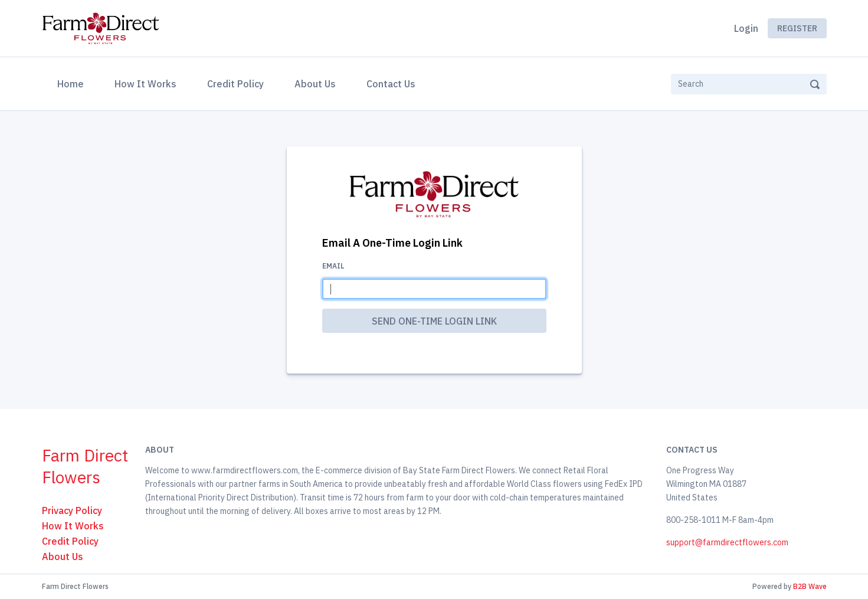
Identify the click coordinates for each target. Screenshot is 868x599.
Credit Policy (235, 84)
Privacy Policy (72, 510)
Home (73, 83)
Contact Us (391, 84)
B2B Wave (810, 586)
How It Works (145, 84)
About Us (315, 84)
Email (333, 266)
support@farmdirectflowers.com (727, 542)
